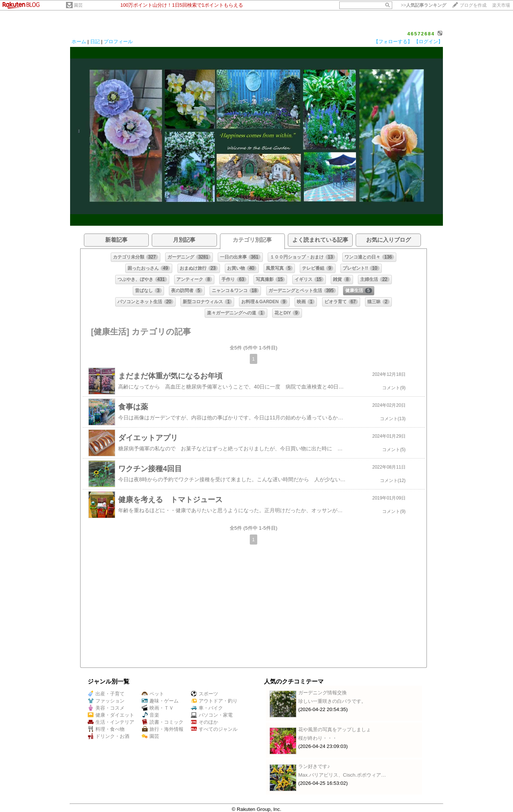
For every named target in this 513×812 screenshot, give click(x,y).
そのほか (204, 722)
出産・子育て (106, 694)
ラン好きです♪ (314, 766)
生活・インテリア (111, 722)
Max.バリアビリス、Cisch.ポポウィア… (342, 775)
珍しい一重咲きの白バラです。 (332, 701)
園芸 (78, 5)
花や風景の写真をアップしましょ (335, 729)
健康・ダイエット (111, 715)
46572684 (421, 34)
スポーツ (204, 694)
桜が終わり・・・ (318, 738)
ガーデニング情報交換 (322, 693)
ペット (153, 694)
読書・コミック (163, 722)
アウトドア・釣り (214, 701)
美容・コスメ (106, 708)
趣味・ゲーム (160, 701)
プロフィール (118, 42)
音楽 (150, 715)
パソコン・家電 (212, 715)
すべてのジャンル (214, 729)
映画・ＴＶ (158, 708)
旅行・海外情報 (163, 729)
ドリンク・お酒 (108, 736)
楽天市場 (501, 5)
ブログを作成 (473, 5)
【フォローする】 (393, 42)
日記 (95, 42)
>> (424, 5)
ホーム (79, 42)
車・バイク (207, 708)
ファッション (106, 701)
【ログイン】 (428, 42)
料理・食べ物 (106, 729)
